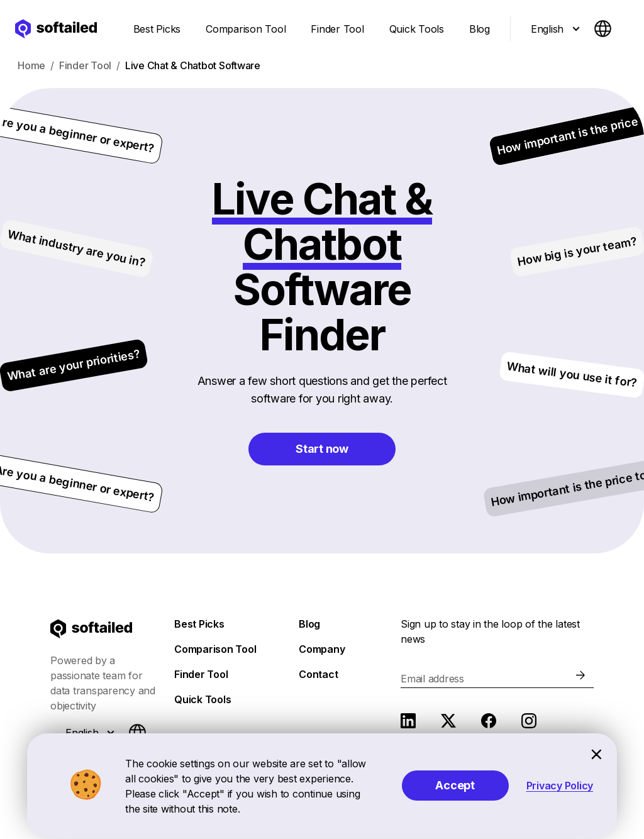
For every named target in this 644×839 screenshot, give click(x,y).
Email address (432, 679)
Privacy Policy (560, 786)
